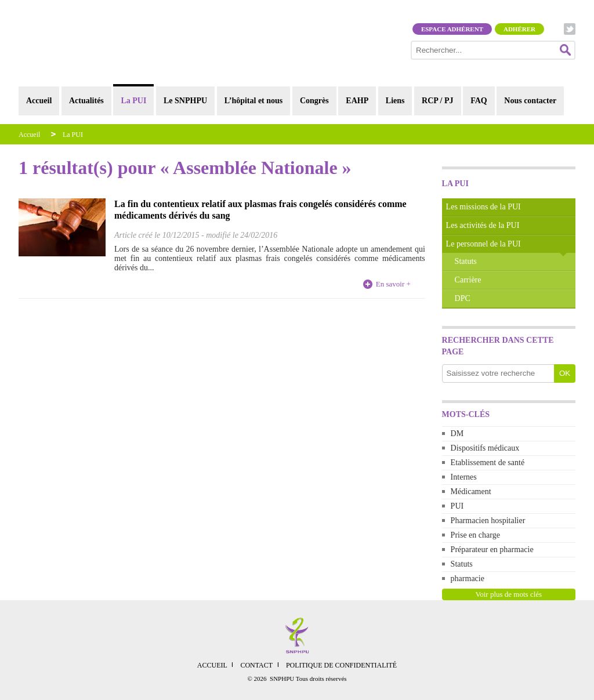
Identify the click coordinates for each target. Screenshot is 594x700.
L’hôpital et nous (254, 101)
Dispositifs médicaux (485, 448)
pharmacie (468, 579)
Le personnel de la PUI (483, 244)
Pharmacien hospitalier (488, 521)
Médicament (471, 492)
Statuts (466, 261)
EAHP (357, 101)
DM (457, 434)
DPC (463, 298)
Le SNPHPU (185, 101)
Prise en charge (475, 535)
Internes (464, 477)
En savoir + (393, 284)
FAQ (479, 101)
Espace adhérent (452, 29)
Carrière (468, 280)
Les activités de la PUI (483, 225)
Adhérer (519, 29)
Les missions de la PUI (483, 207)
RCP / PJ (437, 101)
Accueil (39, 101)
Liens (395, 101)
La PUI (133, 101)
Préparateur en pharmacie (492, 550)
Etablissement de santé (488, 463)
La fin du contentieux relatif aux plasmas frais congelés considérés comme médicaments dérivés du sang (260, 210)
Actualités (86, 101)
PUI (457, 506)
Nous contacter (530, 101)
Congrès (314, 101)
